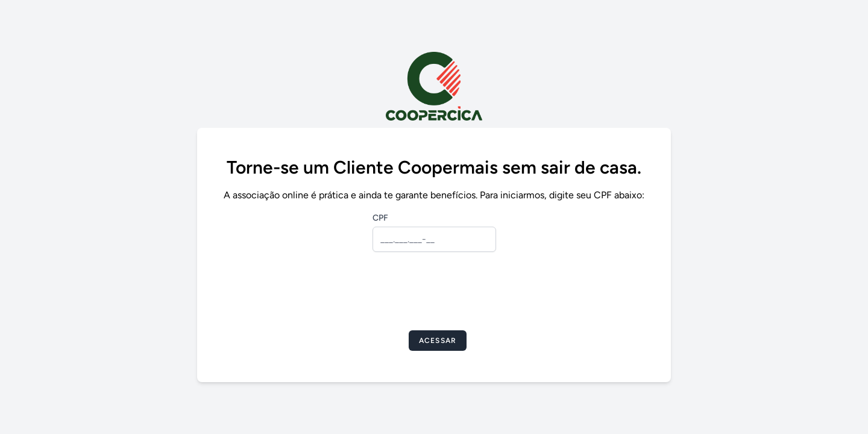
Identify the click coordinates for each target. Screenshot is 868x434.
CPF (380, 218)
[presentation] (434, 295)
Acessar (438, 341)
